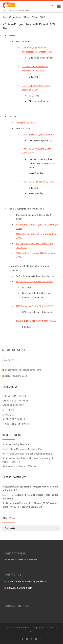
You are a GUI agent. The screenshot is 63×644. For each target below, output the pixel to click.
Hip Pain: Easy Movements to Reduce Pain (22, 449)
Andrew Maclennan (12, 487)
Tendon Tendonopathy (16, 424)
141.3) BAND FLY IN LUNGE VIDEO (38, 182)
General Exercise (13, 405)
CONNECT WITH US (17, 606)
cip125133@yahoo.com (16, 376)
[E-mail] (9, 350)
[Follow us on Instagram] (24, 350)
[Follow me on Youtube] (19, 350)
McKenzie (8, 415)
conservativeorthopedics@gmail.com (23, 370)
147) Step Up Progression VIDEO (38, 134)
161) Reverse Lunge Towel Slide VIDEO (34, 282)
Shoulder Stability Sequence (16, 444)
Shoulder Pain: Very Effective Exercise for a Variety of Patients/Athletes (28, 460)
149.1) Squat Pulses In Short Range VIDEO (36, 321)
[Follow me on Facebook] (13, 350)
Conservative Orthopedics (29, 628)
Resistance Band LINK (26, 123)
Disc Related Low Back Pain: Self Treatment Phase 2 (27, 454)
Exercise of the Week (15, 401)
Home (5, 17)
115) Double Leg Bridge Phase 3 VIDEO (34, 306)
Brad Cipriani (8, 503)
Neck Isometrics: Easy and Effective (19, 466)
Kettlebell (9, 410)
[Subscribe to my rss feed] (4, 350)
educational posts (14, 396)
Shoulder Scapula (14, 419)
